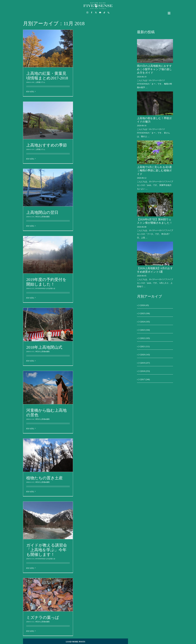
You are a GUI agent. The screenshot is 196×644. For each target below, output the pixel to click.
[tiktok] (104, 13)
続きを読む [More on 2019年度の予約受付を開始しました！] (30, 298)
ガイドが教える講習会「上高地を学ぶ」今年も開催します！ (47, 550)
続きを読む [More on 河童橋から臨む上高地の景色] (30, 429)
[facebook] (92, 13)
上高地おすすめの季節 (47, 145)
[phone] (109, 13)
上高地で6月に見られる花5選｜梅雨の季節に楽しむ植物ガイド (154, 171)
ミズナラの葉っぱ (43, 617)
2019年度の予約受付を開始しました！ (46, 282)
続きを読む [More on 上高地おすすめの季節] (30, 159)
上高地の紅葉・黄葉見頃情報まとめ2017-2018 (47, 76)
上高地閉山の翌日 (42, 212)
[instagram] (87, 13)
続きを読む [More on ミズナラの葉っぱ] (30, 631)
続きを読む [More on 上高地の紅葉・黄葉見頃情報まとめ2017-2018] (30, 91)
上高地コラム (40, 82)
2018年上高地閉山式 (44, 347)
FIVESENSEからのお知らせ (45, 288)
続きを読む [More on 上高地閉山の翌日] (30, 226)
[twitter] (96, 13)
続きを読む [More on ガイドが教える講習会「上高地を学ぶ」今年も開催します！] (30, 568)
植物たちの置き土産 (44, 478)
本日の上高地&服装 (42, 217)
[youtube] (100, 13)
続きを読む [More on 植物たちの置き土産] (30, 492)
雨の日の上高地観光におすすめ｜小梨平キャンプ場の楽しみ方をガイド (154, 69)
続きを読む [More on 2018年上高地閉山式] (30, 361)
